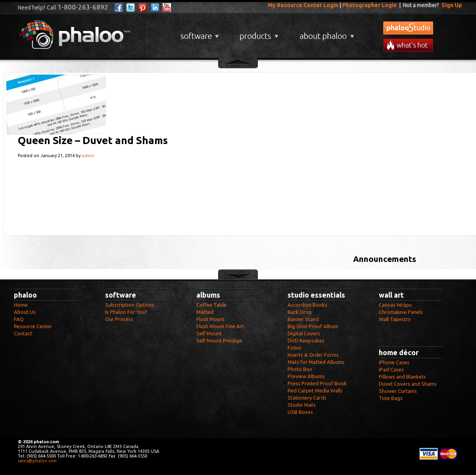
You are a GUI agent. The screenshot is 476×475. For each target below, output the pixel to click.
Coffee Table (211, 305)
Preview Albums (306, 376)
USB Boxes (300, 412)
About (325, 33)
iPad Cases (391, 369)
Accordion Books (307, 305)
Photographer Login (369, 5)
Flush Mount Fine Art (220, 326)
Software (199, 33)
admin (88, 156)
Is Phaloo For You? (126, 312)
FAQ (19, 319)
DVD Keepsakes (306, 340)
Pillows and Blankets (402, 377)
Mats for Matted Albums (316, 362)
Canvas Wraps (395, 305)
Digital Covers (304, 333)
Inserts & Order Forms (313, 355)
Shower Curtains (398, 391)
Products (258, 33)
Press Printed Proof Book (317, 383)
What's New (408, 45)
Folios (295, 348)
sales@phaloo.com (37, 461)
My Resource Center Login (303, 5)
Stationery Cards (307, 398)
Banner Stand (303, 319)
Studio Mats (302, 405)
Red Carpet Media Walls (315, 390)
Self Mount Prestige (219, 340)
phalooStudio (408, 28)
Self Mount (209, 333)
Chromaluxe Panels (401, 312)
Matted (205, 312)
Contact (23, 333)
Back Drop (300, 312)
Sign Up (452, 5)
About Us (25, 312)
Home (21, 305)
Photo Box (300, 369)
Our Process (119, 319)
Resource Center (33, 326)
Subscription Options (130, 305)
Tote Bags (391, 398)
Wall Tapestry (395, 319)
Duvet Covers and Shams (408, 384)
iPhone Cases (394, 362)
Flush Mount (210, 319)
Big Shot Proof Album (313, 326)
